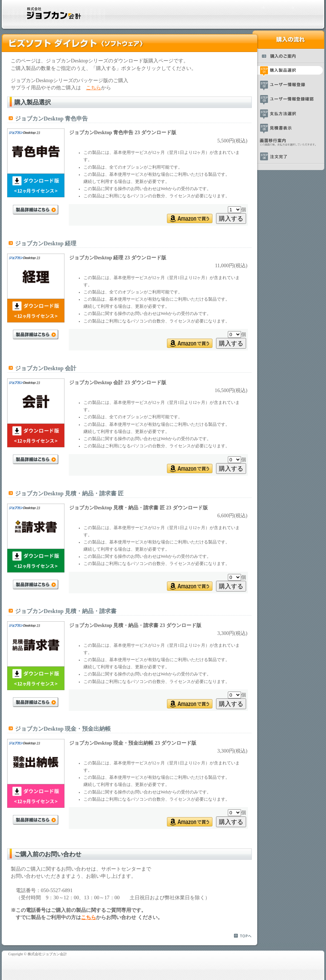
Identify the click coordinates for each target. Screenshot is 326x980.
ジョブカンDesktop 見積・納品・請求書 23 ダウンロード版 (135, 625)
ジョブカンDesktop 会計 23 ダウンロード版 (118, 382)
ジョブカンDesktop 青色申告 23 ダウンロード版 (123, 132)
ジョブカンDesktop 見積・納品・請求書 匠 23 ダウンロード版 (138, 508)
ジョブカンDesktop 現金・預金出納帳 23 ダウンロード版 (133, 743)
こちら (94, 88)
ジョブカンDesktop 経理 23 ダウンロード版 (118, 258)
